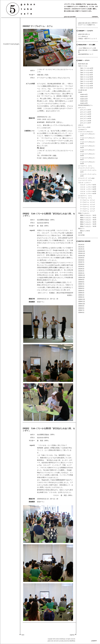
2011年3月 (81, 245)
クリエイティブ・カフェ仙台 (86, 178)
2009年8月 (81, 282)
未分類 (80, 233)
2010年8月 (81, 260)
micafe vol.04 (84, 101)
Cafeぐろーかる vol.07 (86, 81)
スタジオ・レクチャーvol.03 (88, 189)
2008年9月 (81, 306)
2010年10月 (82, 256)
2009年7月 (81, 284)
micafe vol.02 (84, 97)
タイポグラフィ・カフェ (85, 196)
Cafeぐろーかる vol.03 (86, 75)
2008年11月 (82, 301)
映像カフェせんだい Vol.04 (88, 222)
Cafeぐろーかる (83, 66)
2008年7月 (81, 310)
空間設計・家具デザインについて (88, 39)
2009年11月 (82, 275)
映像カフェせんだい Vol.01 (88, 215)
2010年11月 (82, 253)
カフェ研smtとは (83, 36)
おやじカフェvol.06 (86, 121)
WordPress (72, 641)
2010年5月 (81, 266)
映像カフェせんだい (84, 213)
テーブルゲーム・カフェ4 (87, 204)
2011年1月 (81, 249)
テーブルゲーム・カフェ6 (87, 209)
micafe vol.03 (84, 99)
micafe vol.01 (84, 94)
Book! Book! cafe (83, 64)
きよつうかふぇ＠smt (84, 127)
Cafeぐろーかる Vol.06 (87, 79)
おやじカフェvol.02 (86, 112)
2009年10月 (82, 277)
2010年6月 (81, 264)
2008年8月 (81, 308)
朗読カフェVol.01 (85, 231)
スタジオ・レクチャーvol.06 (88, 193)
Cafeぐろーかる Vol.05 (87, 77)
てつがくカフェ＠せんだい (86, 132)
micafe (80, 92)
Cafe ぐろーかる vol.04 (87, 68)
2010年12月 (82, 251)
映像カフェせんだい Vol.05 (88, 224)
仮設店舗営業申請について (86, 54)
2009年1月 (81, 297)
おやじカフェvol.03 (86, 114)
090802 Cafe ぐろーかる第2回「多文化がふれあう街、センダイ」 (49, 215)
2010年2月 (81, 271)
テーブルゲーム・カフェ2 (87, 202)
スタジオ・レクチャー (85, 183)
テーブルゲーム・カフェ (85, 198)
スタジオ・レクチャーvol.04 (88, 191)
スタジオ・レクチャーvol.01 (88, 185)
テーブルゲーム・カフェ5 (87, 207)
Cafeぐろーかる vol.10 (86, 88)
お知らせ (81, 125)
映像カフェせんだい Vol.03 (88, 220)
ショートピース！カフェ (85, 180)
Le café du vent (83, 90)
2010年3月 (81, 269)
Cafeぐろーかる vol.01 (86, 70)
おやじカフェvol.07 (86, 123)
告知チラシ (41, 302)
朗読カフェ (81, 228)
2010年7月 (81, 262)
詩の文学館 (81, 235)
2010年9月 (81, 258)
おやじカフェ (82, 108)
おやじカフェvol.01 (86, 110)
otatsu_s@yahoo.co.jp (50, 158)
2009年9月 (81, 280)
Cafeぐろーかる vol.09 (86, 86)
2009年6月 (81, 286)
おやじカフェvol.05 (86, 118)
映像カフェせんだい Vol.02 (88, 218)
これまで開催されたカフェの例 (87, 48)
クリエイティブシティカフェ (86, 168)
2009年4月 (81, 291)
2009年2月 (81, 295)
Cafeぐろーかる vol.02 (86, 73)
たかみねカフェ (83, 129)
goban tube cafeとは (84, 34)
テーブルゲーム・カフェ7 (87, 211)
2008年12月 (82, 299)
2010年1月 (81, 273)
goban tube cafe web (84, 23)
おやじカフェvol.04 (86, 116)
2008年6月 (81, 312)
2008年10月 (82, 304)
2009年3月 (81, 293)
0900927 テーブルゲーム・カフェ (38, 26)
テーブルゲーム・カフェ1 (87, 200)
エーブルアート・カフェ (85, 166)
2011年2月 (81, 247)
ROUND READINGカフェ (85, 105)
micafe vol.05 (84, 103)
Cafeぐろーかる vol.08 (86, 83)
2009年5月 (81, 288)
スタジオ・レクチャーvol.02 (88, 187)
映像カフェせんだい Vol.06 (88, 226)
